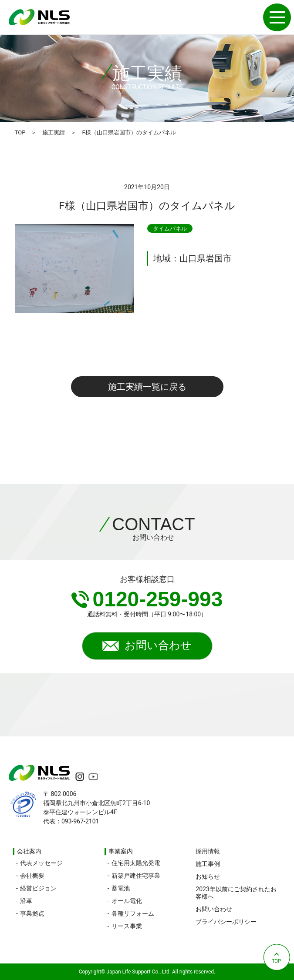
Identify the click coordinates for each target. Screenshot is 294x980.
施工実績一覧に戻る (147, 387)
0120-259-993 (147, 599)
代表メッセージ (41, 863)
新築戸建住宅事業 (136, 876)
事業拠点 (32, 913)
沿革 (26, 901)
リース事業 (127, 926)
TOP (20, 132)
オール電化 (127, 901)
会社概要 (32, 876)
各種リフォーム (133, 913)
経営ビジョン (38, 888)
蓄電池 (121, 888)
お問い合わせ (147, 646)
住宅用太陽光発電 (136, 863)
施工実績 (54, 132)
